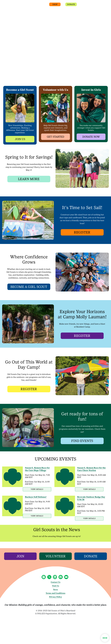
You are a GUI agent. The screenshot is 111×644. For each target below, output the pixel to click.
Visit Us (56, 590)
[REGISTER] (82, 232)
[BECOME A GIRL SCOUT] (29, 287)
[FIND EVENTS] (82, 441)
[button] (83, 5)
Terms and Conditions (56, 598)
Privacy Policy (56, 601)
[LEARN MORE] (29, 179)
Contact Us (56, 587)
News (55, 594)
